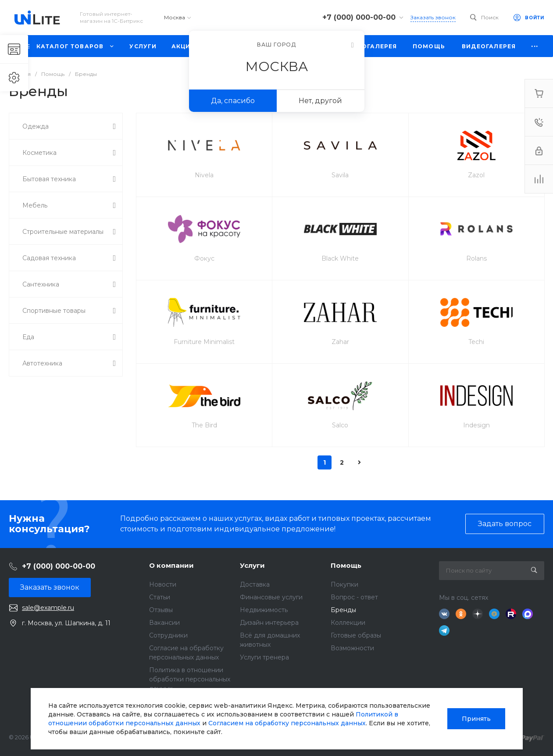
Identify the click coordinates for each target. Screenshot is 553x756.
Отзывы (161, 610)
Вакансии (164, 623)
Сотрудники (168, 635)
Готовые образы (356, 635)
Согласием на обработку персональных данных (287, 723)
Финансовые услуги (271, 597)
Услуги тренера (264, 657)
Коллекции (348, 623)
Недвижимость (264, 610)
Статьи (160, 597)
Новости (163, 584)
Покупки (344, 584)
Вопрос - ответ (354, 597)
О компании (171, 565)
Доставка (255, 584)
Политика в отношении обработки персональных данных (190, 679)
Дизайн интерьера (269, 623)
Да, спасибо (233, 101)
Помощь (346, 565)
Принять (476, 719)
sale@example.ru (48, 608)
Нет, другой (320, 101)
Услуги (252, 565)
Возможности (352, 648)
